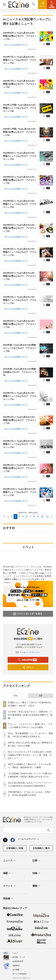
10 (42, 516)
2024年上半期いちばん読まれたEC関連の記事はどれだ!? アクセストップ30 (20, 132)
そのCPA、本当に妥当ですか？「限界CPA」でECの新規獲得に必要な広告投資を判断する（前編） (30, 715)
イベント (9, 886)
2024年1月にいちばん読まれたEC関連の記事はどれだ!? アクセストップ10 (20, 468)
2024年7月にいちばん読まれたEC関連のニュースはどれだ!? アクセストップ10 (20, 60)
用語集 (8, 899)
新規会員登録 (27, 660)
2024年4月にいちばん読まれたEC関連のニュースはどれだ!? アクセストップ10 (20, 252)
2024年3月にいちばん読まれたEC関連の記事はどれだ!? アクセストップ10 (20, 324)
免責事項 (16, 966)
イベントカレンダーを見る (28, 614)
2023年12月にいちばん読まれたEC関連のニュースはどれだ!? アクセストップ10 (20, 492)
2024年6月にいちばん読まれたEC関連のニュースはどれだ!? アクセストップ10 (20, 156)
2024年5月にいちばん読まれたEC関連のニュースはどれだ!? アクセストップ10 (20, 204)
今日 (16, 696)
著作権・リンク (19, 957)
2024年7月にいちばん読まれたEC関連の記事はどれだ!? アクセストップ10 (20, 84)
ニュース (9, 861)
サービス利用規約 (20, 974)
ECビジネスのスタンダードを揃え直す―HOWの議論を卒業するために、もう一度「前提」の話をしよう (30, 755)
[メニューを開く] (4, 4)
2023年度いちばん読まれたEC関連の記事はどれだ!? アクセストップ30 (20, 372)
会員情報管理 (18, 961)
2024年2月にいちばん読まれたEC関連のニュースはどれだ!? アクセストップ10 (20, 396)
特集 (37, 873)
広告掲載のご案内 (41, 848)
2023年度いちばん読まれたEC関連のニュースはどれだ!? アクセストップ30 (20, 348)
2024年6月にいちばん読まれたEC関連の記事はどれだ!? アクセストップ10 (20, 180)
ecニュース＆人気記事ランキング (16, 45)
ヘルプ (15, 953)
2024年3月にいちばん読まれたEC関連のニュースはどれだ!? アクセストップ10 (20, 300)
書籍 (37, 886)
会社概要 (16, 970)
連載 (7, 873)
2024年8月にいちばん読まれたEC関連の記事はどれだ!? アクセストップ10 (20, 36)
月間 (40, 696)
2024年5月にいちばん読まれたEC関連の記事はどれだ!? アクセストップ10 (20, 228)
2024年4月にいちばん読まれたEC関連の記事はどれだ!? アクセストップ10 (20, 276)
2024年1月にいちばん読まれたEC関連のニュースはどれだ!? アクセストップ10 (20, 444)
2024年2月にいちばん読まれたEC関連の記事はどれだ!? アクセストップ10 (20, 420)
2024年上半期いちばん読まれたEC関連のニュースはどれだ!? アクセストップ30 (20, 108)
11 (47, 516)
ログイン (28, 667)
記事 (37, 861)
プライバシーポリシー (21, 978)
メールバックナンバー (28, 652)
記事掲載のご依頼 (15, 848)
